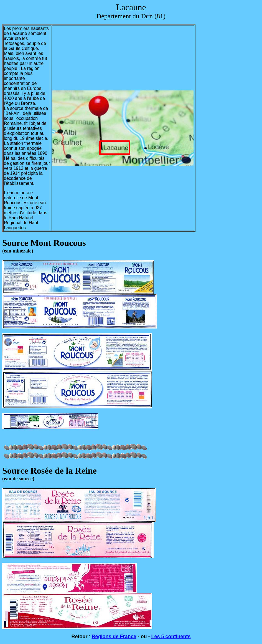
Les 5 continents (171, 637)
